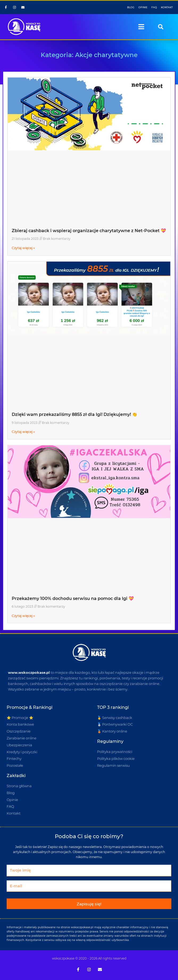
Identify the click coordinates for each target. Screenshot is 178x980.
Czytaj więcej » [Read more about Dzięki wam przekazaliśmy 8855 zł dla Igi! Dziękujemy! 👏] (23, 432)
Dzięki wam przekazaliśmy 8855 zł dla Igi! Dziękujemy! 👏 (74, 414)
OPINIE (143, 7)
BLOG (131, 7)
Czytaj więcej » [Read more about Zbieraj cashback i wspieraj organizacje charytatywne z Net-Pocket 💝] (23, 248)
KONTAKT (167, 7)
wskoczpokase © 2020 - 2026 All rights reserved (89, 958)
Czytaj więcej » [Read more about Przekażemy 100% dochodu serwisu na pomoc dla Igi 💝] (23, 616)
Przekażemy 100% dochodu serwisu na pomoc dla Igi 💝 (73, 598)
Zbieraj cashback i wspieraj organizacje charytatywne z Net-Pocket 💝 (89, 231)
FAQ (154, 7)
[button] (141, 27)
